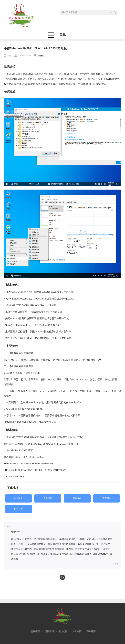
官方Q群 (63, 631)
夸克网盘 (107, 498)
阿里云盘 (77, 498)
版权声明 (49, 631)
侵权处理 (35, 631)
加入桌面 (77, 631)
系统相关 (41, 56)
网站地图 (91, 631)
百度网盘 (18, 498)
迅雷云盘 (18, 509)
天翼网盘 (48, 498)
